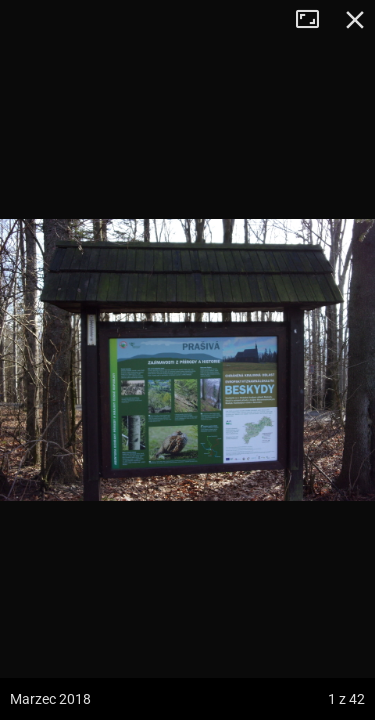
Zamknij (355, 20)
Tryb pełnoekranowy (315, 20)
